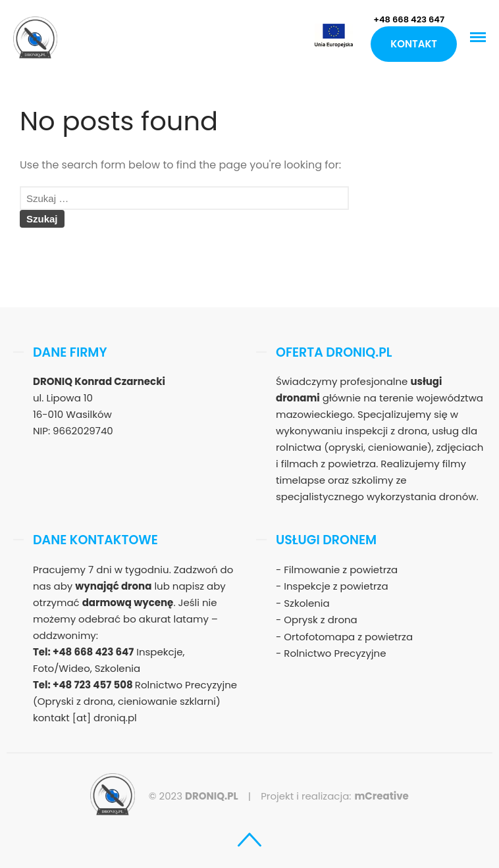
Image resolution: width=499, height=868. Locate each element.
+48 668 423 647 (409, 19)
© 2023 (194, 796)
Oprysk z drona (320, 620)
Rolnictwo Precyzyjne (335, 653)
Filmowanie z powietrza (341, 570)
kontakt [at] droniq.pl (85, 718)
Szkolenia (306, 603)
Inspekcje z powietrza (336, 586)
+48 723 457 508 (94, 685)
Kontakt (414, 44)
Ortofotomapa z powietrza (348, 637)
